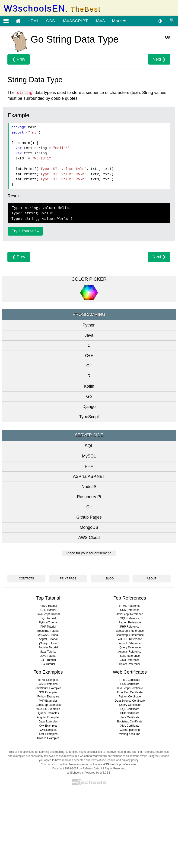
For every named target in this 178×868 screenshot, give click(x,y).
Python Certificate (130, 697)
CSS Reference (130, 610)
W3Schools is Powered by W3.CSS (89, 773)
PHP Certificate (130, 713)
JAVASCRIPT (75, 21)
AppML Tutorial (48, 639)
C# (89, 366)
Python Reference (130, 622)
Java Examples (48, 722)
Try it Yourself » (25, 231)
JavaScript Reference (130, 614)
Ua (168, 37)
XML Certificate (130, 726)
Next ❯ (159, 59)
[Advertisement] (89, 828)
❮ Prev (19, 59)
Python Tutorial (48, 622)
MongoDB (89, 527)
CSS (51, 21)
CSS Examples (48, 684)
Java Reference (130, 660)
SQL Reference (130, 618)
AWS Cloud (89, 538)
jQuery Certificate (130, 705)
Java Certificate (130, 717)
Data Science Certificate (130, 701)
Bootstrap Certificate (130, 722)
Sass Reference (130, 656)
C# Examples (48, 730)
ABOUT (151, 579)
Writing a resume (130, 734)
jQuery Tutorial (48, 643)
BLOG (110, 579)
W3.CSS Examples (48, 709)
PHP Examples (48, 701)
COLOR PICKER (89, 279)
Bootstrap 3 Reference (130, 631)
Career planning (130, 730)
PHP (89, 466)
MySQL (89, 456)
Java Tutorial (48, 656)
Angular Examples (48, 717)
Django (89, 407)
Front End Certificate (130, 692)
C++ (89, 356)
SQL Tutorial (48, 618)
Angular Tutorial (48, 647)
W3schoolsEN (52, 8)
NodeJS (89, 487)
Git (89, 507)
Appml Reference (130, 643)
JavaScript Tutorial (48, 614)
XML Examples (48, 734)
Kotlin (89, 386)
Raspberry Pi (89, 497)
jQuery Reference (130, 647)
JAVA (100, 21)
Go (89, 396)
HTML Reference (130, 606)
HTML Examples (48, 680)
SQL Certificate (130, 709)
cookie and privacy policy (123, 760)
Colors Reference (130, 664)
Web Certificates (130, 672)
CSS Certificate (130, 684)
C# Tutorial (48, 664)
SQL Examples (48, 692)
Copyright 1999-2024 (65, 768)
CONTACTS (26, 579)
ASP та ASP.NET (89, 476)
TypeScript (89, 417)
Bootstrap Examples (48, 705)
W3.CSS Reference (130, 639)
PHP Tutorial (48, 627)
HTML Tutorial (48, 606)
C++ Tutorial (48, 660)
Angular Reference (130, 652)
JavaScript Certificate (130, 688)
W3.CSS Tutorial (48, 635)
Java (89, 335)
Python (89, 325)
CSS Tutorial (48, 610)
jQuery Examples (48, 713)
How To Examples (48, 738)
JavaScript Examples (48, 688)
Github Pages (89, 517)
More (119, 21)
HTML (33, 21)
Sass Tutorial (48, 652)
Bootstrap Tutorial (48, 631)
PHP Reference (130, 627)
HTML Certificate (130, 680)
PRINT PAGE (68, 579)
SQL (89, 446)
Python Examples (48, 697)
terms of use (98, 760)
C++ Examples (48, 726)
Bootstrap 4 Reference (130, 635)
